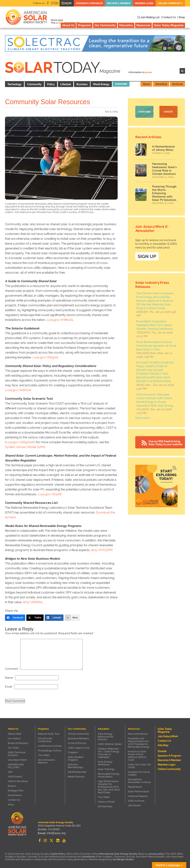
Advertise (161, 84)
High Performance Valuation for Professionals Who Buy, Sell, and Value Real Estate (109, 787)
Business (82, 84)
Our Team (13, 748)
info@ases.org (55, 834)
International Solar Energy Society (118, 854)
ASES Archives (136, 801)
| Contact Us (168, 17)
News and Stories (138, 734)
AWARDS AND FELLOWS (16, 766)
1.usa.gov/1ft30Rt (50, 494)
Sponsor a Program (89, 3)
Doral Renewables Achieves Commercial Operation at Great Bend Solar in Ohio (156, 345)
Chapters (73, 752)
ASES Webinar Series (110, 744)
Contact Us (14, 800)
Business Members (78, 738)
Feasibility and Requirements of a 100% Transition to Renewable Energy (139, 743)
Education (126, 25)
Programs (84, 25)
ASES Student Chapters (76, 758)
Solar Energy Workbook (105, 763)
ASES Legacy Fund (78, 748)
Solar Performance (139, 791)
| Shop (181, 17)
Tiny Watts (44, 755)
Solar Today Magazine (169, 25)
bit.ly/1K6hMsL (33, 602)
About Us (68, 25)
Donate (168, 112)
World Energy (101, 84)
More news (142, 417)
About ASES (15, 734)
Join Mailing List (149, 17)
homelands (88, 857)
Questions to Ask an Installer (139, 773)
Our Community (105, 25)
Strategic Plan (16, 791)
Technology (14, 84)
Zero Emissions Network (46, 761)
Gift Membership (77, 772)
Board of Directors (18, 743)
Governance (15, 795)
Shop (11, 804)
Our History (14, 738)
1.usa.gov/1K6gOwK (20, 442)
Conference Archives (50, 746)
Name (10, 678)
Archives (177, 84)
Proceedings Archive (50, 751)
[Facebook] (15, 618)
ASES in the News (18, 781)
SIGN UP (147, 256)
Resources (143, 25)
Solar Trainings (106, 769)
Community (34, 84)
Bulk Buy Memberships (75, 766)
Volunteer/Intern (17, 760)
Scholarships (105, 806)
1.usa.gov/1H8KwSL (60, 320)
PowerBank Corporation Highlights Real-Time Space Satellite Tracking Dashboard (154, 325)
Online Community (170, 3)
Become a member (119, 3)
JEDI (10, 772)
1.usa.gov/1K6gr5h (45, 357)
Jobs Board (134, 805)
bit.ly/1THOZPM (102, 550)
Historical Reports (138, 796)
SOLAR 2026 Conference (45, 740)
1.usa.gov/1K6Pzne (18, 390)
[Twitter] (35, 618)
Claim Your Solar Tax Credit (139, 766)
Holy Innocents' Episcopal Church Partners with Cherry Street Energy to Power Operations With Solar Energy (155, 399)
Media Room (135, 787)
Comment (12, 669)
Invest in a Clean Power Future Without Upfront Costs (137, 756)
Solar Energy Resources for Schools (106, 737)
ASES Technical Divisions (17, 754)
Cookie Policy (57, 854)
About (146, 84)
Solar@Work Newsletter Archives (139, 781)
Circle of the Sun (77, 743)
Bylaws (12, 786)
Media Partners (76, 777)
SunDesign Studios (123, 859)
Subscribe (121, 84)
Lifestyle (66, 84)
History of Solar (106, 802)
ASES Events (15, 777)
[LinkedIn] (54, 618)
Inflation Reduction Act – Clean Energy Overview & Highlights (109, 753)
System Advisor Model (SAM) (25, 447)
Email (9, 687)
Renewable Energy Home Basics (109, 775)
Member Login (144, 3)
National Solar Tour (49, 734)
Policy (51, 84)
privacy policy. (157, 854)
